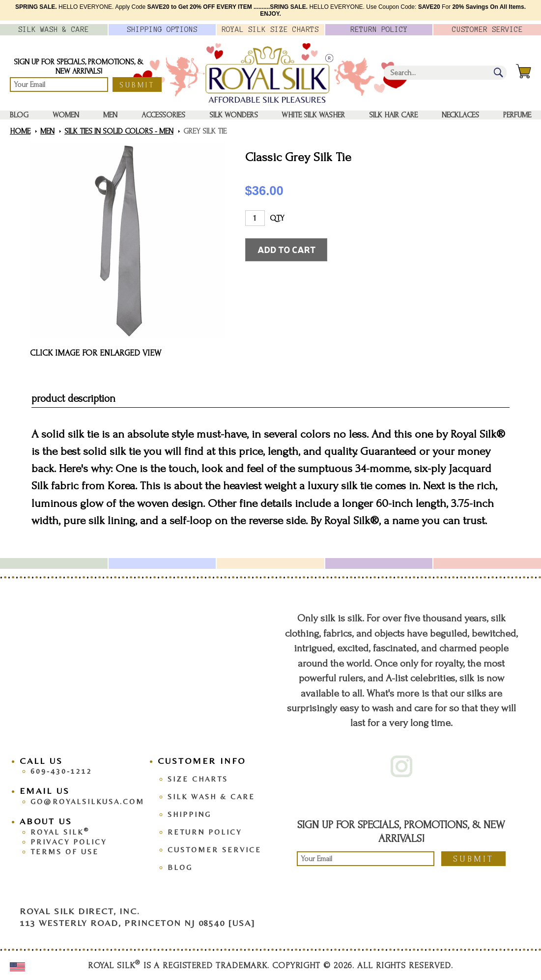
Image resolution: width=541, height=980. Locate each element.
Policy (379, 29)
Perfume (517, 115)
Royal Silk (60, 832)
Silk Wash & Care (211, 797)
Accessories (163, 115)
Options (162, 29)
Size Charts (198, 779)
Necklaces (460, 115)
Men (110, 115)
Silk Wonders (234, 115)
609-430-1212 (61, 771)
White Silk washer (313, 115)
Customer (487, 29)
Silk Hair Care (393, 115)
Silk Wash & (54, 29)
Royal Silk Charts (270, 29)
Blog (19, 115)
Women (66, 115)
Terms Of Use (65, 852)
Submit (137, 85)
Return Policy (205, 832)
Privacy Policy (69, 842)
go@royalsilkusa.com (87, 801)
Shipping (189, 814)
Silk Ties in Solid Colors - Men (119, 131)
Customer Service (214, 850)
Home (20, 131)
